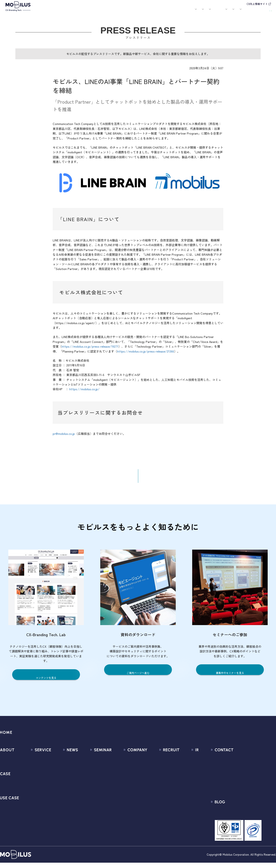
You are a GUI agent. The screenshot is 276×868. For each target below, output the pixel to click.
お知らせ (138, 12)
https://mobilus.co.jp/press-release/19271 (90, 349)
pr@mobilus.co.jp (64, 437)
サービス (81, 12)
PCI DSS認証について (127, 807)
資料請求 (263, 11)
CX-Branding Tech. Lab (240, 816)
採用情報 (200, 12)
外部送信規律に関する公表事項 (247, 792)
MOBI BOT (32, 792)
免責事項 (184, 807)
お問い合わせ (241, 11)
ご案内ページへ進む (138, 676)
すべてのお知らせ (63, 761)
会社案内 (183, 12)
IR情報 (216, 12)
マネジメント (121, 769)
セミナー (151, 12)
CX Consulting (35, 769)
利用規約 (231, 776)
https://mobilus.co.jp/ (84, 392)
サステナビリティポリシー (131, 815)
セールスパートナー (126, 776)
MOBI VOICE (34, 799)
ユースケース (118, 12)
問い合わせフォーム (239, 761)
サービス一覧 (35, 761)
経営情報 (184, 761)
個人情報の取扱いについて (131, 792)
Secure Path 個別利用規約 (243, 784)
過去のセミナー (92, 769)
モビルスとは (65, 12)
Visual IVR (32, 815)
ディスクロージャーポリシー (198, 799)
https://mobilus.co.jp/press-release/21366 (146, 354)
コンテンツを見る (46, 681)
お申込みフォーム (237, 769)
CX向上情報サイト (257, 4)
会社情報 (118, 761)
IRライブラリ (187, 769)
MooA (29, 776)
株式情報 (184, 776)
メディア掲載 (60, 776)
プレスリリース (62, 769)
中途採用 (161, 769)
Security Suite (35, 822)
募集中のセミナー (94, 761)
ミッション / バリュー (128, 784)
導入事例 (98, 12)
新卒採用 (161, 761)
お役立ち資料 (167, 12)
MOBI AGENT (34, 784)
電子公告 (184, 815)
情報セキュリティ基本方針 (131, 799)
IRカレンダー (187, 784)
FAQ (181, 792)
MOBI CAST (33, 807)
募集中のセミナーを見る (230, 676)
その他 (55, 784)
